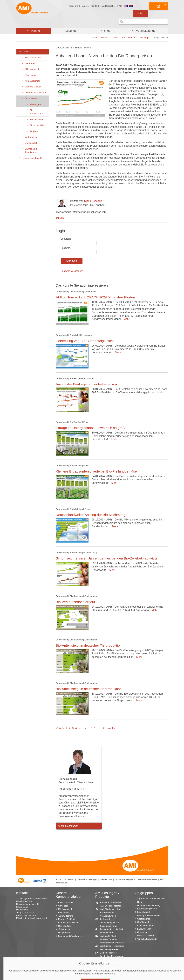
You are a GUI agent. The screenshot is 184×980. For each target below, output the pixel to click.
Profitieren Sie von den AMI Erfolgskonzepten (110, 904)
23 (105, 728)
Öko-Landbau (30, 98)
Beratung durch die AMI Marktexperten (110, 931)
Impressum (69, 879)
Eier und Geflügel (32, 87)
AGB (162, 879)
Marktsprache (108, 6)
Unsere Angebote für (31, 158)
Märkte (24, 52)
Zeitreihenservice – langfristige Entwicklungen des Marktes (112, 956)
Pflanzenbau (29, 75)
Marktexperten (35, 119)
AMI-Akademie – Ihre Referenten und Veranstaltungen (109, 912)
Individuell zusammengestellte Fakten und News (108, 922)
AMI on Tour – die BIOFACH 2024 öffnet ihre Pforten (95, 297)
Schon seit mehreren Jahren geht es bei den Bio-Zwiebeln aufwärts (107, 558)
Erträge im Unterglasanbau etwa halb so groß (90, 428)
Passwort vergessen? (72, 271)
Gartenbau (28, 63)
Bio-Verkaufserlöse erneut (75, 602)
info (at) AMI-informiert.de (36, 918)
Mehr (126, 319)
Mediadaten (62, 883)
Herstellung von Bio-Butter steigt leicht (85, 341)
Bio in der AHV (35, 125)
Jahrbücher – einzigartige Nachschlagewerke (111, 947)
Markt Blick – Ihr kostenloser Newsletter (110, 974)
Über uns (74, 6)
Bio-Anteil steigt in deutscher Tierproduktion (89, 645)
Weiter (111, 728)
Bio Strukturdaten (35, 112)
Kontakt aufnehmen (68, 826)
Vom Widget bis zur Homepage (108, 968)
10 (96, 728)
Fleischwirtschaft (31, 57)
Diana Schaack (93, 201)
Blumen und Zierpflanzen (29, 151)
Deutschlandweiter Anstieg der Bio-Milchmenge (92, 515)
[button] (33, 31)
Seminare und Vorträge (110, 963)
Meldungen (34, 104)
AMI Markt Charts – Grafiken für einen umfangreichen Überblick (111, 939)
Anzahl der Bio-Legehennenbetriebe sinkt (87, 384)
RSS (58, 879)
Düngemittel (29, 143)
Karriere (85, 6)
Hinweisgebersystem (125, 879)
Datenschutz (106, 879)
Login (140, 13)
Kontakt (95, 6)
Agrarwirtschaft (31, 81)
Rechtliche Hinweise (147, 879)
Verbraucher (29, 137)
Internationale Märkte (34, 93)
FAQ (119, 6)
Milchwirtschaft (30, 69)
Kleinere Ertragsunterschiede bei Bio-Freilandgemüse (96, 471)
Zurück (60, 218)
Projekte (32, 131)
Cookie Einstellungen (87, 879)
